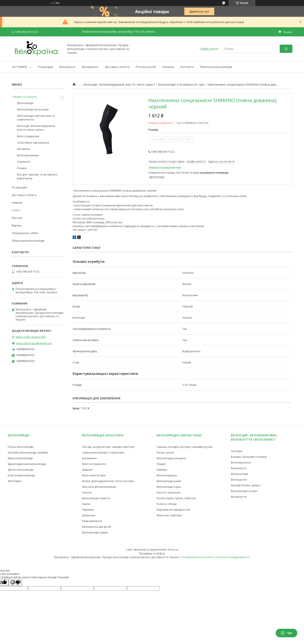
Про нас (17, 218)
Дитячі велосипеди (21, 470)
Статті (16, 210)
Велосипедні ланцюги (171, 458)
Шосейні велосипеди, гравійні (28, 452)
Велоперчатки (241, 462)
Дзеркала (89, 515)
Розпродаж (45, 67)
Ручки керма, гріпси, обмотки (176, 498)
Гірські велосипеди (21, 447)
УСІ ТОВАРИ (19, 67)
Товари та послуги (24, 97)
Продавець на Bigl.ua (152, 553)
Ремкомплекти (92, 521)
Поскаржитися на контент (197, 557)
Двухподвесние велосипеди (27, 464)
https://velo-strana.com (31, 337)
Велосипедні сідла (169, 487)
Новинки (168, 67)
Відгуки (17, 225)
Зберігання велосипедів (216, 67)
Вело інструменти (94, 464)
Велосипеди (25, 103)
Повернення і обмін (25, 233)
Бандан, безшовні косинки (249, 457)
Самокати (24, 162)
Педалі (161, 464)
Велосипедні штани (244, 491)
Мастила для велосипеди (99, 487)
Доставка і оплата (117, 67)
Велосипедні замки (95, 532)
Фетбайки (15, 481)
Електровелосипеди (21, 475)
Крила (86, 504)
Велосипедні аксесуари (33, 109)
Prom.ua (173, 550)
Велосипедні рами (169, 481)
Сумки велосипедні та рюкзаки (103, 452)
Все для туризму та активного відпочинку (37, 176)
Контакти (187, 67)
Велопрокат (67, 67)
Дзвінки (87, 470)
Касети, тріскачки (169, 492)
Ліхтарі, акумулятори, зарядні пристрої (108, 447)
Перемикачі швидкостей (173, 510)
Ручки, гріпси (165, 452)
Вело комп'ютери (94, 475)
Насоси (87, 492)
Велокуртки (239, 480)
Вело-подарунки (28, 136)
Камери (162, 470)
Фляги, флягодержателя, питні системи (108, 481)
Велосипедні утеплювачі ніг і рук (181, 85)
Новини (17, 203)
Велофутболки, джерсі (246, 485)
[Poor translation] (15, 583)
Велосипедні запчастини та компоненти (36, 118)
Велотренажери (28, 155)
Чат (286, 633)
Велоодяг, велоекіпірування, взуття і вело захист (119, 85)
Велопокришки (167, 475)
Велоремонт (90, 67)
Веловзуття (239, 497)
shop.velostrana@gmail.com (34, 343)
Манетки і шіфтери (169, 515)
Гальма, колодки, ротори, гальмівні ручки (185, 447)
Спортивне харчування (33, 143)
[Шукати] (286, 49)
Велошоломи (240, 474)
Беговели (23, 149)
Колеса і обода (167, 504)
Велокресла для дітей (97, 527)
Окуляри (237, 451)
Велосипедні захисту (96, 498)
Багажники (89, 458)
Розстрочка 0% (146, 67)
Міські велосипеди (20, 458)
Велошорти (239, 468)
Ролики (22, 168)
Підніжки (88, 510)
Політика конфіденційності (233, 557)
